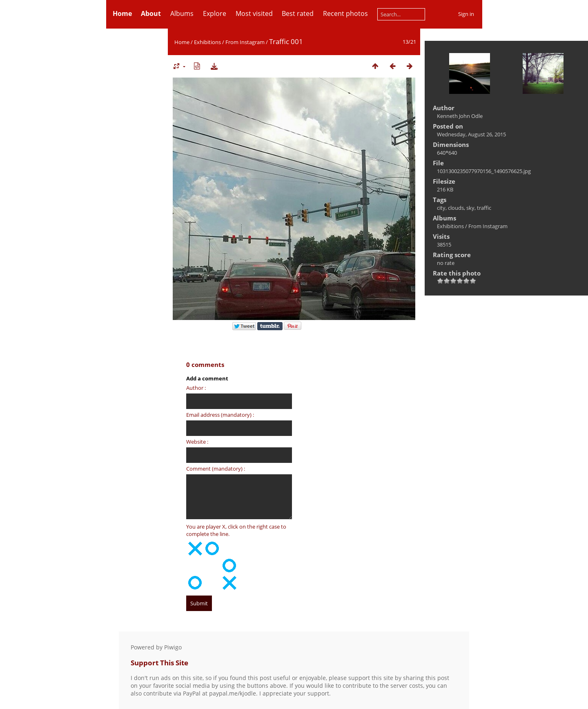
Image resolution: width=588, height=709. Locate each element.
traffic (484, 208)
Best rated (298, 13)
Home (182, 42)
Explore (215, 13)
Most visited (254, 13)
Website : (197, 442)
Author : (196, 388)
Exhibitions (207, 42)
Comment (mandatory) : (216, 469)
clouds (456, 208)
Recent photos (345, 13)
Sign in (466, 14)
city (441, 208)
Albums (182, 13)
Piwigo (173, 647)
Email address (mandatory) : (220, 415)
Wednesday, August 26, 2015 (471, 134)
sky (470, 208)
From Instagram (245, 42)
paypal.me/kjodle (233, 693)
